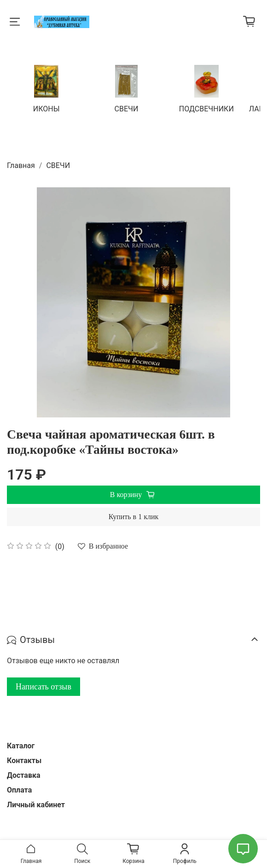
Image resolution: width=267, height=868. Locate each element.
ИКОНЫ (47, 108)
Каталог (21, 745)
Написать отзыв (44, 686)
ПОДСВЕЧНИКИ (206, 108)
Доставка (24, 774)
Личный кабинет (36, 804)
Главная (21, 165)
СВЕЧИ (127, 108)
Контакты (24, 760)
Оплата (19, 789)
